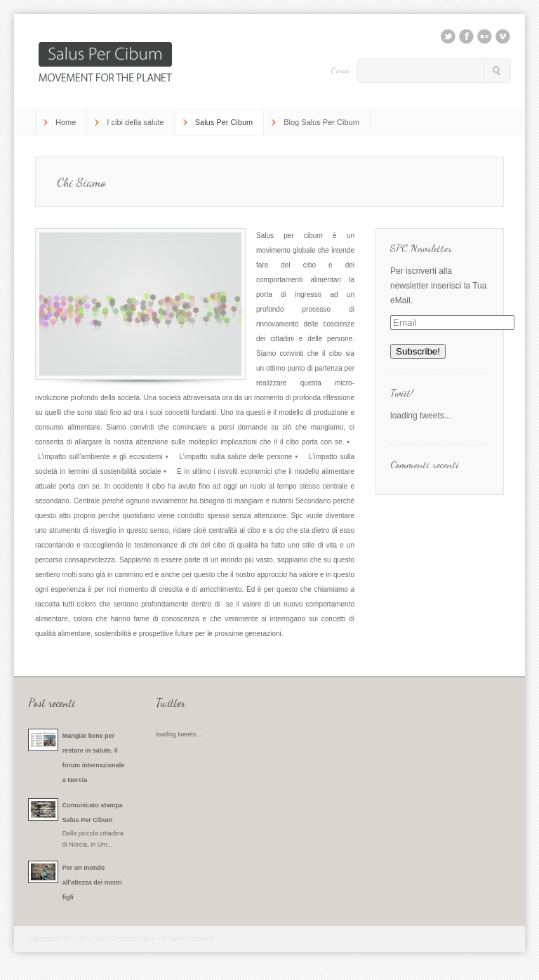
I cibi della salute (135, 122)
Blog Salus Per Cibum (321, 122)
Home (66, 122)
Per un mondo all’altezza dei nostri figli (92, 882)
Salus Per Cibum (224, 122)
